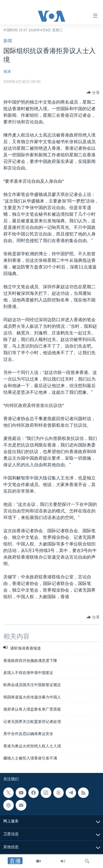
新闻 (8, 41)
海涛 (7, 71)
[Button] (93, 93)
